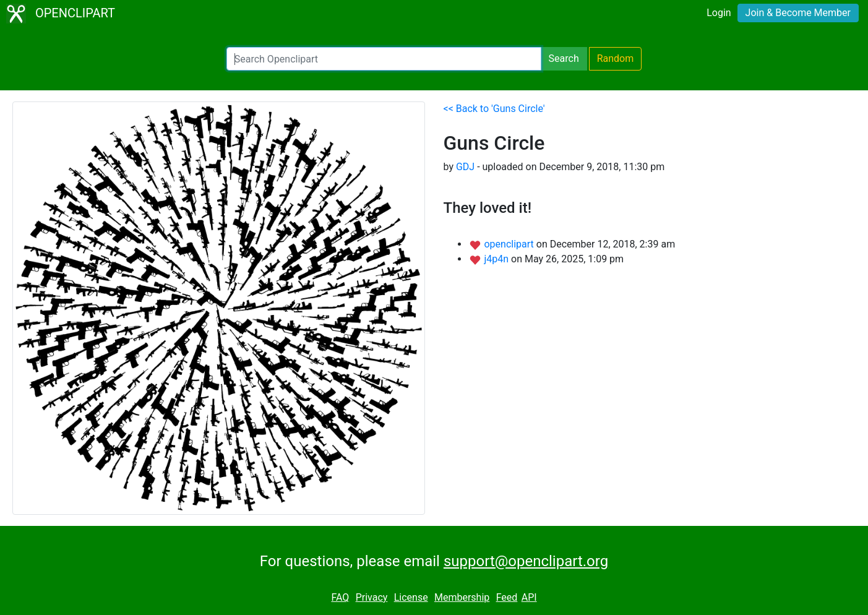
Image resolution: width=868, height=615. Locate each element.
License (411, 597)
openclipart (510, 244)
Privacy (372, 597)
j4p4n (497, 259)
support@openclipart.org (526, 561)
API (529, 597)
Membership (462, 597)
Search (564, 58)
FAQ (340, 597)
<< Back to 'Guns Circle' (494, 109)
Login (719, 13)
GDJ (465, 167)
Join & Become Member (798, 13)
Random (616, 58)
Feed (507, 597)
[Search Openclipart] (384, 59)
